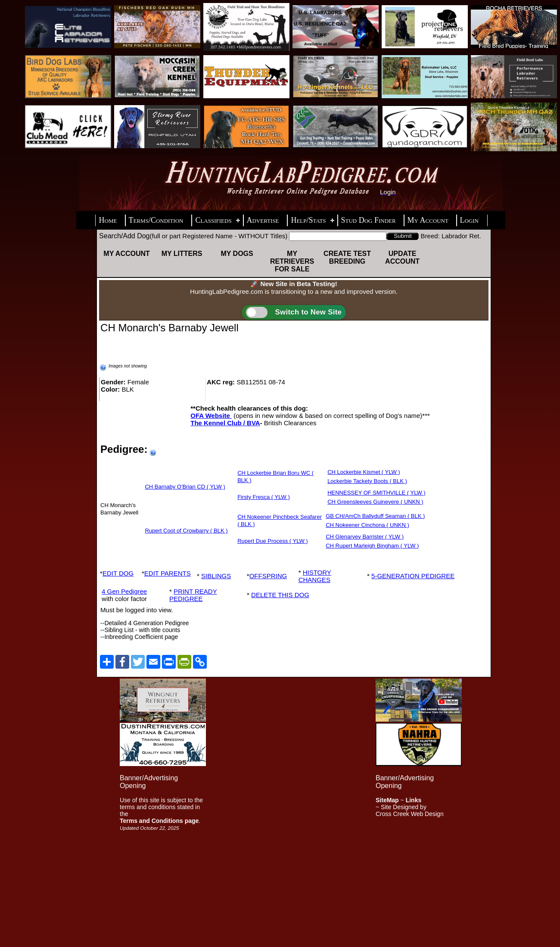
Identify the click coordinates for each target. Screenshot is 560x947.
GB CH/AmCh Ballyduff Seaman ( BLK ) (375, 516)
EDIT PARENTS (168, 573)
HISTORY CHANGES (315, 576)
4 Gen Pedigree (124, 591)
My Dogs (237, 254)
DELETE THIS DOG (280, 595)
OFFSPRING (268, 576)
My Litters (182, 254)
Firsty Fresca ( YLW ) (264, 497)
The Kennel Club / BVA (225, 423)
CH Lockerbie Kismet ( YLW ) (364, 472)
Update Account (402, 257)
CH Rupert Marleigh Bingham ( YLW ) (372, 546)
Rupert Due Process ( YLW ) (273, 541)
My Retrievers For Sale (292, 261)
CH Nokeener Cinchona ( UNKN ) (367, 525)
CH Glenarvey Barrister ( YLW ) (365, 537)
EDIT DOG (118, 573)
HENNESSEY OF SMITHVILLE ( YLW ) (376, 493)
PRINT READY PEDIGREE (193, 595)
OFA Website (211, 416)
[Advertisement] (238, 808)
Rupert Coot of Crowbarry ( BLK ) (186, 531)
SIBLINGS (216, 576)
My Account (127, 254)
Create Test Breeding (347, 257)
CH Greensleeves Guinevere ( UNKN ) (375, 502)
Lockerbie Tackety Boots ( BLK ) (367, 481)
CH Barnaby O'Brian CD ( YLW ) (185, 487)
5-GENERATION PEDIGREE (413, 576)
